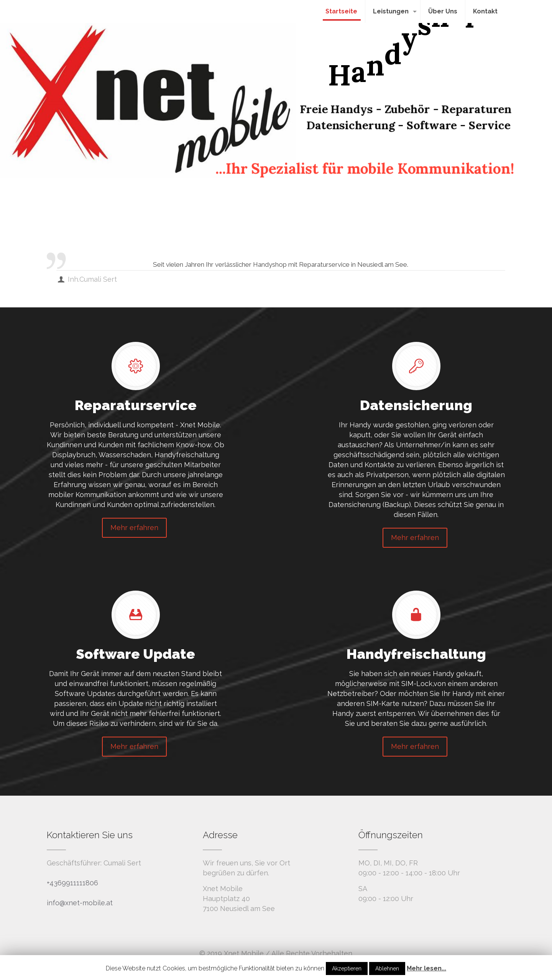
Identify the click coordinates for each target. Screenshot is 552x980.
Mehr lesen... (426, 968)
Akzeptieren (347, 969)
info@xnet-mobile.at (80, 903)
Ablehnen (387, 969)
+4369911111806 (72, 883)
